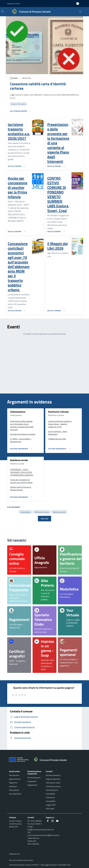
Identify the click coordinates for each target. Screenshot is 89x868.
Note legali (50, 809)
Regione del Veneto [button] (14, 4)
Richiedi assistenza (53, 775)
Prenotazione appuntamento (15, 777)
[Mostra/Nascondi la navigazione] (3, 11)
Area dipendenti (15, 794)
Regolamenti (32, 785)
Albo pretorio (14, 790)
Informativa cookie (53, 783)
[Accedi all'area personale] (79, 4)
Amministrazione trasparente (34, 779)
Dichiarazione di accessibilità (52, 792)
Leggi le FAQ (51, 805)
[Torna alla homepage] (51, 760)
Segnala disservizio (53, 779)
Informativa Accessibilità (51, 799)
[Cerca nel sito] (80, 12)
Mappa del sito (15, 854)
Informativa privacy (53, 786)
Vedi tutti (44, 519)
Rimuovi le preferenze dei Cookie (21, 860)
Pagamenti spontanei (13, 785)
